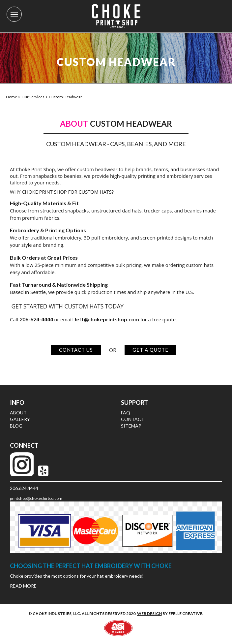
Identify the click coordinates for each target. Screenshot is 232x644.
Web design (149, 613)
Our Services (33, 97)
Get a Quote (150, 350)
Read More (23, 586)
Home (12, 97)
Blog (16, 426)
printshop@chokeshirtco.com (36, 498)
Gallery (20, 419)
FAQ (126, 413)
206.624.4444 (24, 488)
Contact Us (76, 350)
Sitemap (131, 426)
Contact (133, 419)
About (18, 413)
